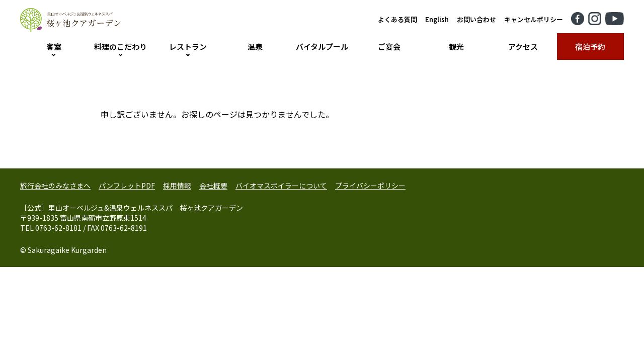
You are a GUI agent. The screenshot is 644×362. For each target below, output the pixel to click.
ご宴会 (389, 47)
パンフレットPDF (127, 186)
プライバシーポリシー (370, 186)
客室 (54, 47)
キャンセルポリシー (534, 19)
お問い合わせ (476, 19)
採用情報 (177, 186)
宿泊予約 (590, 47)
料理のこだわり (120, 47)
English (437, 19)
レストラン (188, 47)
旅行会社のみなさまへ (55, 186)
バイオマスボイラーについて (281, 186)
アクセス (523, 47)
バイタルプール (322, 47)
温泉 (255, 47)
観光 (456, 47)
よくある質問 (397, 19)
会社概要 (213, 186)
